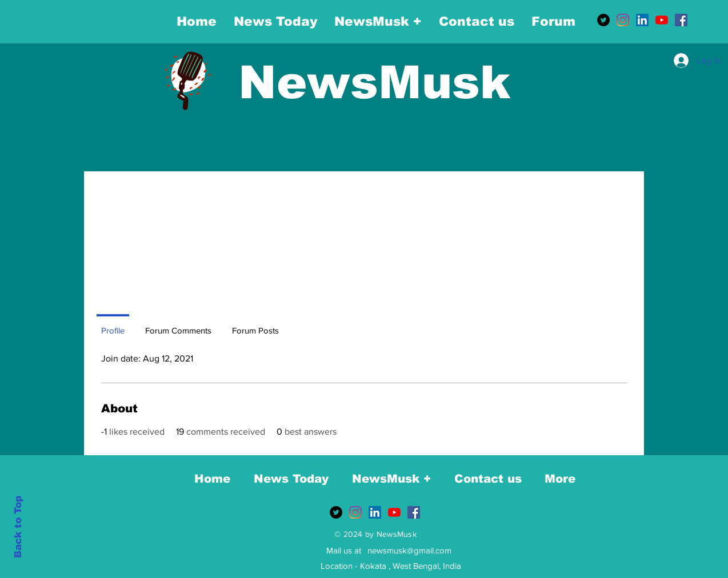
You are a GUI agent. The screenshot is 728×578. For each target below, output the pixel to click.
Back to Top (18, 527)
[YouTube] (662, 20)
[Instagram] (623, 20)
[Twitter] (603, 20)
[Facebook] (681, 20)
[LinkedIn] (642, 20)
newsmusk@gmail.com (409, 550)
